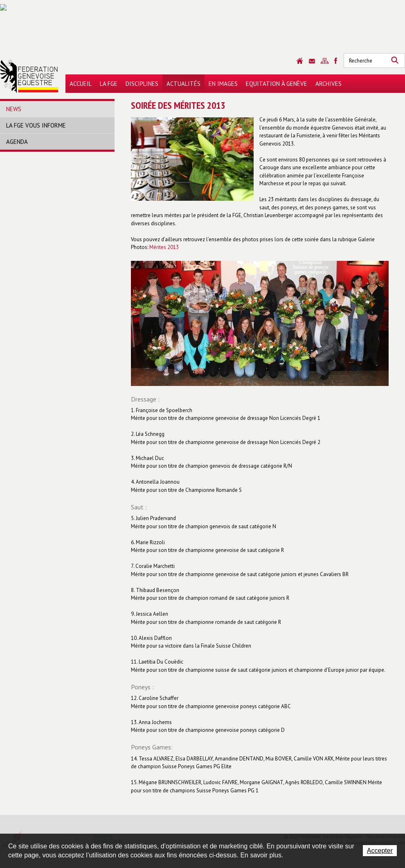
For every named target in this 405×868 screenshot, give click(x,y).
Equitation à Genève (277, 84)
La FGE (109, 84)
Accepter (380, 851)
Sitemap (325, 61)
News (14, 109)
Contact (312, 61)
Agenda (17, 142)
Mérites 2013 (164, 247)
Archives (328, 84)
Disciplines (142, 84)
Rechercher (395, 61)
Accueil (81, 84)
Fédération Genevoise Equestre (29, 76)
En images (223, 84)
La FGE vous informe (36, 125)
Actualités (183, 84)
